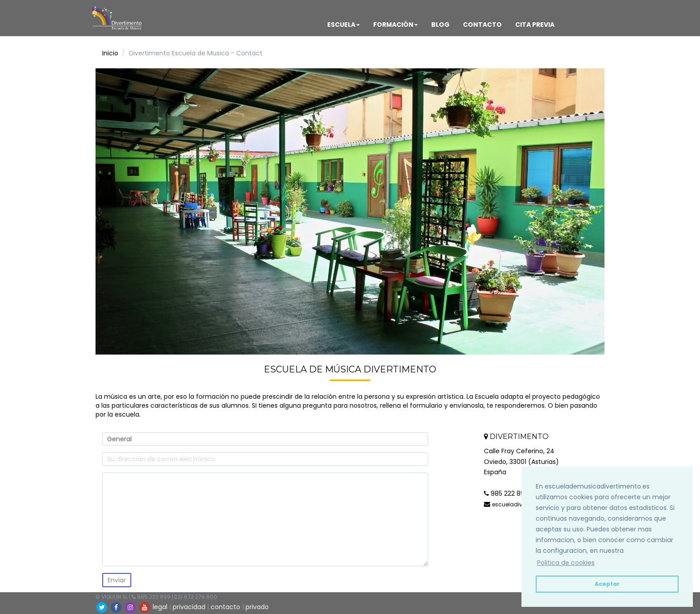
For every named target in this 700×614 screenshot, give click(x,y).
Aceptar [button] (607, 584)
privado (257, 607)
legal (160, 607)
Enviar (117, 580)
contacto (225, 607)
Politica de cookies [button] (566, 563)
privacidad (189, 607)
